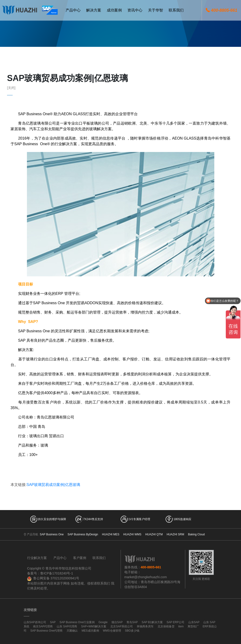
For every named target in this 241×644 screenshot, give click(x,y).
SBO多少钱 (132, 631)
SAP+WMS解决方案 (94, 626)
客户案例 (80, 558)
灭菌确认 (72, 631)
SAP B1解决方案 (152, 622)
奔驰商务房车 (145, 626)
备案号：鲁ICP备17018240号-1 (50, 573)
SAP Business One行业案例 (77, 622)
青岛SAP (132, 622)
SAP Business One (52, 534)
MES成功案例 (90, 631)
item (181, 626)
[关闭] (11, 88)
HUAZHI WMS (132, 534)
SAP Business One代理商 (46, 631)
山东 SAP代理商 (67, 626)
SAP (53, 622)
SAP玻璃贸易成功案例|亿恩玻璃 (53, 485)
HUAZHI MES (111, 534)
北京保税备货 (166, 626)
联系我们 (99, 558)
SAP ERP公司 (175, 622)
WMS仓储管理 (112, 631)
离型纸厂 (193, 626)
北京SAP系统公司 (122, 626)
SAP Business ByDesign (83, 534)
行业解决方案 (37, 558)
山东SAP (194, 622)
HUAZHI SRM (176, 534)
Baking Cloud (196, 534)
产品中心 (60, 558)
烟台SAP (117, 622)
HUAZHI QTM (154, 534)
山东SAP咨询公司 (35, 622)
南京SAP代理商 (43, 626)
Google (103, 622)
